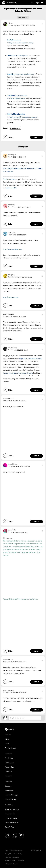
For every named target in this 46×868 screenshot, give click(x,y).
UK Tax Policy (21, 861)
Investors (8, 771)
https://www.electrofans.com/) (31, 359)
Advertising (9, 767)
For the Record (10, 748)
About (7, 739)
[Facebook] (21, 835)
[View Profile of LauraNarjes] (13, 464)
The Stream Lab (9, 179)
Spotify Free (10, 827)
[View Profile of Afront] (10, 23)
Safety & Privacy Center (16, 851)
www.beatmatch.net (11, 297)
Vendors (8, 776)
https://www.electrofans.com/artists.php (18, 373)
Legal (7, 851)
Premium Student (12, 823)
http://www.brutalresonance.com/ (20, 43)
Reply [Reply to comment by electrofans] (37, 390)
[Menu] (42, 3)
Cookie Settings (18, 854)
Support (8, 786)
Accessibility (16, 857)
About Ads (8, 857)
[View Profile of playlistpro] (12, 155)
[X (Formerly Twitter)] (14, 835)
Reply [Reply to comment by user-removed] (37, 339)
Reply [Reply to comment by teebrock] (37, 224)
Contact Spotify (11, 799)
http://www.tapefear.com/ (13, 249)
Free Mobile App (11, 795)
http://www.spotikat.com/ (24, 74)
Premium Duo (10, 814)
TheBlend (11, 95)
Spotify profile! (11, 188)
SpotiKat (11, 74)
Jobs (7, 744)
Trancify (10, 55)
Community (10, 3)
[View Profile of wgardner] (12, 232)
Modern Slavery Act (10, 861)
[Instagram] (8, 835)
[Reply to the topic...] (25, 718)
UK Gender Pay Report (11, 864)
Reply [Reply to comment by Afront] (37, 137)
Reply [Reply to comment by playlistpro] (37, 196)
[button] (42, 24)
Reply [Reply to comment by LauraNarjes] (37, 522)
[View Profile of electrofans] (12, 348)
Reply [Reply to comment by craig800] (37, 306)
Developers (9, 763)
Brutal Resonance (14, 40)
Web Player (9, 790)
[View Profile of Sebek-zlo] (12, 530)
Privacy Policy (9, 854)
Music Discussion (15, 128)
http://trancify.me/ (21, 55)
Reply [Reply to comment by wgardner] (37, 266)
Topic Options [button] (22, 17)
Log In (37, 3)
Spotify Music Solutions (16, 114)
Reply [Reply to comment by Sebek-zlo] (37, 651)
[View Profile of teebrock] (12, 205)
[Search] (32, 3)
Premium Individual (12, 809)
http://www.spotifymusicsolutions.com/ (22, 117)
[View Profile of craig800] (12, 275)
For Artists (9, 758)
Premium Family (11, 818)
